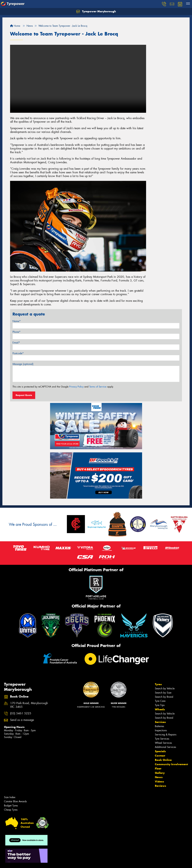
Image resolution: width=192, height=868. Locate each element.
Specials (160, 751)
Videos (159, 781)
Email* (16, 343)
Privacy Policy (76, 387)
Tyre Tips (160, 705)
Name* (17, 321)
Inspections (161, 730)
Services (160, 722)
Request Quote (24, 395)
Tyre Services (162, 739)
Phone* (16, 332)
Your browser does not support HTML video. (78, 79)
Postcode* (18, 353)
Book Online (163, 760)
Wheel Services (163, 743)
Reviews (160, 786)
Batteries (159, 726)
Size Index (10, 797)
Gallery (160, 773)
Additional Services (165, 747)
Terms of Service (98, 387)
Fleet (158, 769)
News (159, 777)
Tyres (158, 684)
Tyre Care (160, 701)
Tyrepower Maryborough (96, 12)
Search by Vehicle (165, 688)
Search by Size (163, 693)
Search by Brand (164, 697)
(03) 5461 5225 (21, 713)
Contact (160, 756)
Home (15, 26)
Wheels (160, 709)
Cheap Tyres (11, 810)
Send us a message (22, 720)
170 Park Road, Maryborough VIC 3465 (29, 705)
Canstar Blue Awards (15, 801)
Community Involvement (171, 764)
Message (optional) (23, 364)
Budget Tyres (11, 806)
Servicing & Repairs (166, 735)
